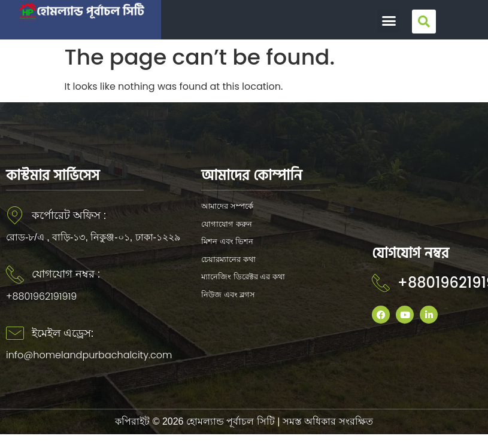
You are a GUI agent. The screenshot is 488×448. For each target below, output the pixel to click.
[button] (389, 21)
